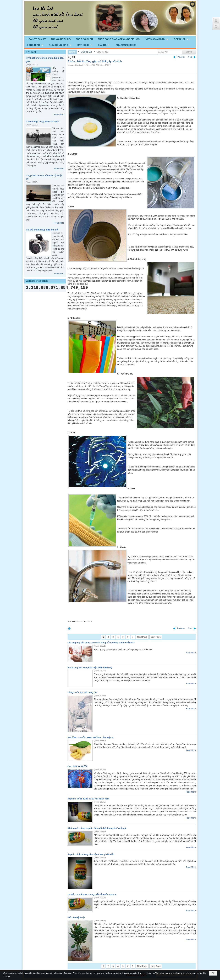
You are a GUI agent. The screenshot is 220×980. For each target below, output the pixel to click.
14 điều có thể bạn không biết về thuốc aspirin (92, 894)
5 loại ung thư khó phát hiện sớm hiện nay (90, 668)
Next (190, 57)
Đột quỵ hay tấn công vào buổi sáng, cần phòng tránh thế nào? (101, 643)
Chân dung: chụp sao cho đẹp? (43, 121)
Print (69, 628)
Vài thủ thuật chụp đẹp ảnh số (42, 230)
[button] (157, 39)
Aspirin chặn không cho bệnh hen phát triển (91, 854)
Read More (59, 115)
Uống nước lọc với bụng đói (82, 692)
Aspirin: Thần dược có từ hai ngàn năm (88, 799)
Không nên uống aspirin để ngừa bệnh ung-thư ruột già (97, 828)
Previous (181, 57)
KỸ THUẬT (31, 52)
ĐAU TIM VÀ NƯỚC (78, 766)
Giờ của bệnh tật (76, 917)
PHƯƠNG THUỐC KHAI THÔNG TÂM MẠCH (90, 737)
